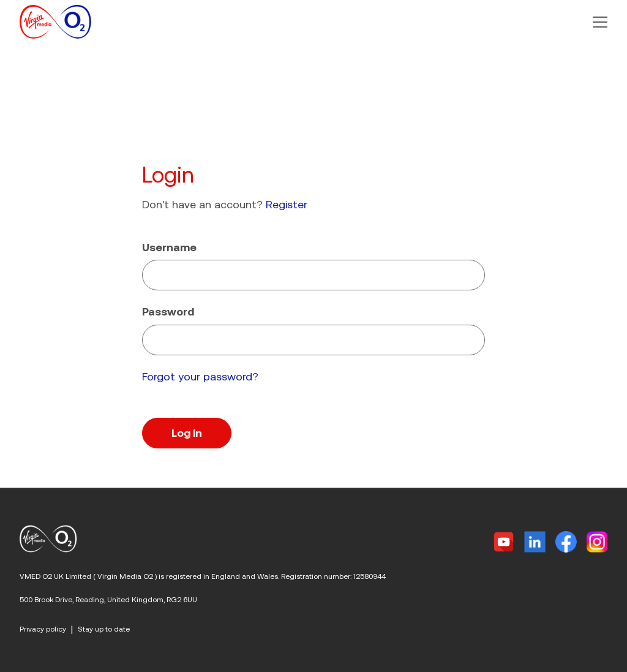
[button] (600, 22)
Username (169, 247)
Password (168, 311)
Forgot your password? (200, 376)
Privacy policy (43, 629)
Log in (187, 433)
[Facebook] (566, 542)
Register (287, 204)
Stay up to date (104, 629)
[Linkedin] (535, 542)
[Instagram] (597, 542)
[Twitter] (504, 542)
